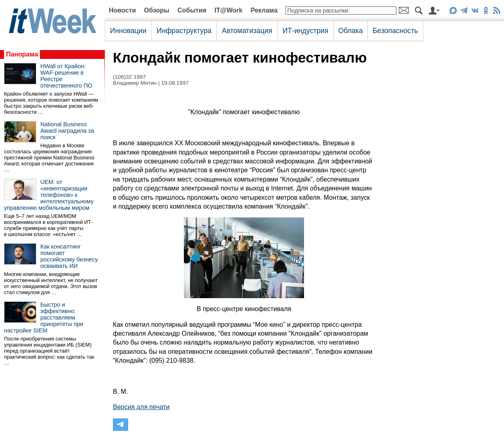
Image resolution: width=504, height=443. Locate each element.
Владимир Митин (135, 83)
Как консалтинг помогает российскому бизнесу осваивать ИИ (69, 256)
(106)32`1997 (129, 77)
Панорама (22, 54)
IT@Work (229, 10)
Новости (122, 10)
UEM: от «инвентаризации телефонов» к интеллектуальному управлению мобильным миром (49, 195)
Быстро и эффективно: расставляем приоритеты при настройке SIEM (44, 318)
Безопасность (395, 31)
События (192, 10)
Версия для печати (141, 407)
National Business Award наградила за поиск (67, 131)
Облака (351, 31)
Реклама (264, 10)
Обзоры (157, 10)
